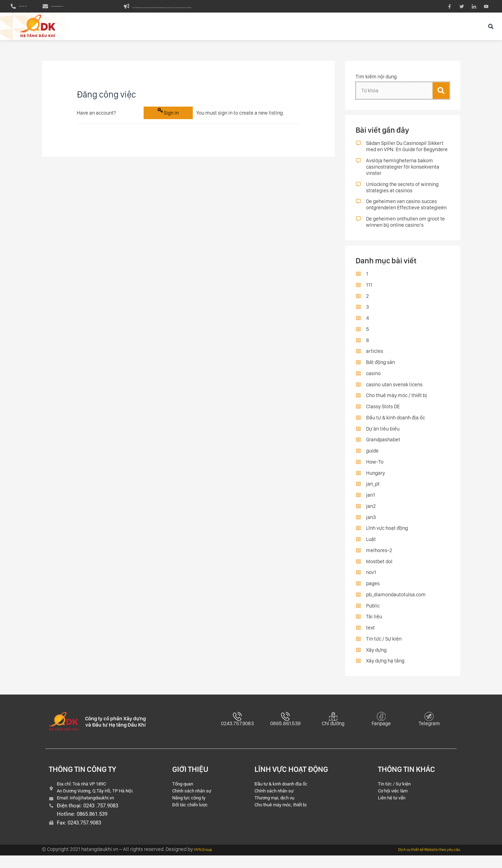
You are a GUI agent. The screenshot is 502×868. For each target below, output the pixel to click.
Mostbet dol (379, 569)
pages (373, 591)
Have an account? (96, 119)
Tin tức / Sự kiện (384, 646)
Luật (371, 547)
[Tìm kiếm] (441, 98)
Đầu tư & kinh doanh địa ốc (395, 425)
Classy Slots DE (383, 414)
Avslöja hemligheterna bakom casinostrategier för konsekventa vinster (403, 174)
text (370, 635)
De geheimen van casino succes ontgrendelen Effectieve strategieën (406, 212)
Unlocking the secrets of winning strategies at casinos (402, 195)
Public (373, 613)
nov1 (371, 580)
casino (373, 381)
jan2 (371, 513)
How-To (375, 469)
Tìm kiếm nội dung (376, 84)
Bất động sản (381, 370)
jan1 (371, 503)
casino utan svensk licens (394, 392)
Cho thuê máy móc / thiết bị (397, 403)
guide (372, 458)
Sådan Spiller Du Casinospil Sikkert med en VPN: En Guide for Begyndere (407, 154)
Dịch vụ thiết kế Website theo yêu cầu (419, 862)
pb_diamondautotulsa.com (396, 602)
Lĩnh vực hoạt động (387, 536)
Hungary (375, 480)
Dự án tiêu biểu (383, 436)
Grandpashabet (383, 447)
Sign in (171, 119)
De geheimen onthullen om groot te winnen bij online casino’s (405, 230)
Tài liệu (374, 624)
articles (375, 359)
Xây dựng (376, 657)
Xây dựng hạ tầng (385, 668)
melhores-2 (379, 558)
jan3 (371, 525)
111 (369, 292)
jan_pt (373, 491)
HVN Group (206, 862)
